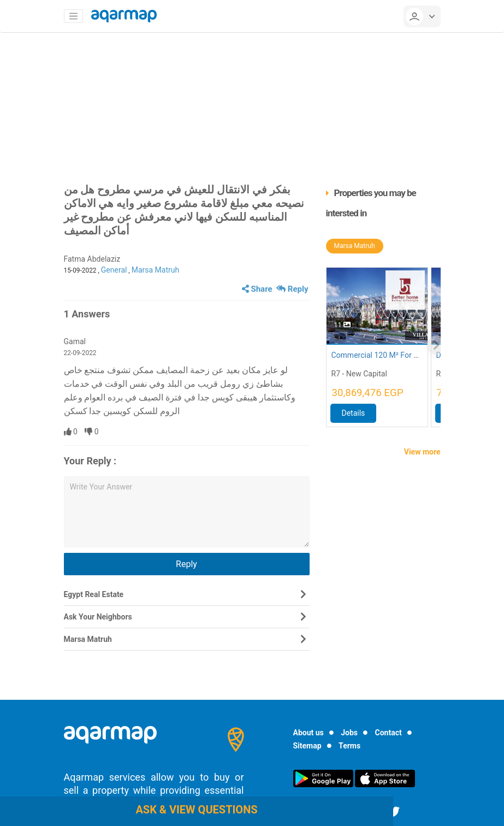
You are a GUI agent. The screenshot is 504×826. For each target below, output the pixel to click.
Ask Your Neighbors (98, 617)
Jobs (349, 733)
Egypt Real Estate (94, 594)
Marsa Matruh (156, 270)
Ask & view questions (196, 810)
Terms (349, 746)
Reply (292, 289)
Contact (389, 733)
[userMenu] (422, 16)
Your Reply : (90, 461)
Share (257, 289)
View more (422, 452)
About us (309, 733)
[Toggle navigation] (74, 16)
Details (354, 413)
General (114, 270)
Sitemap (307, 746)
